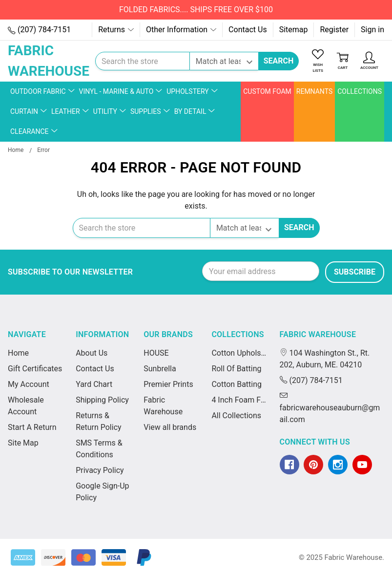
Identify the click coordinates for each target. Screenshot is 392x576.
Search (279, 61)
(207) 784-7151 (39, 30)
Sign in (372, 30)
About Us (92, 353)
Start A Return (32, 427)
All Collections (236, 416)
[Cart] (343, 62)
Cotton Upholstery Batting (239, 353)
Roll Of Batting (236, 369)
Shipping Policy (102, 400)
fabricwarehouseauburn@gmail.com (330, 408)
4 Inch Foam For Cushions (239, 400)
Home (18, 353)
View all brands (170, 427)
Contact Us (248, 30)
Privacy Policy (100, 470)
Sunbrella (160, 369)
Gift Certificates (35, 369)
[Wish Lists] (318, 62)
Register (334, 30)
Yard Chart (94, 384)
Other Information (181, 30)
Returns (116, 30)
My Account (29, 384)
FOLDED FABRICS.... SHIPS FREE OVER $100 (196, 10)
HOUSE (156, 353)
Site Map (23, 443)
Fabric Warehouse (318, 334)
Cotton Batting (237, 384)
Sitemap (294, 30)
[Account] (369, 62)
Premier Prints (168, 384)
